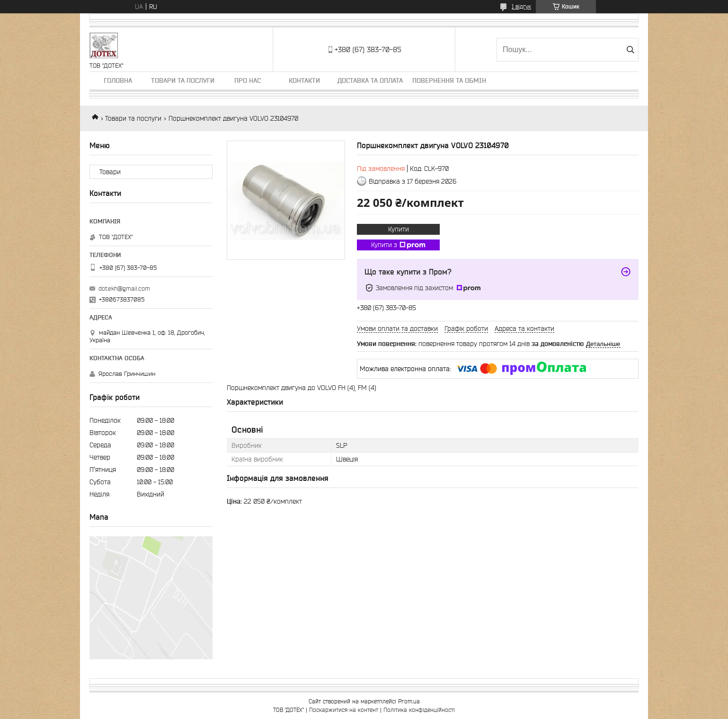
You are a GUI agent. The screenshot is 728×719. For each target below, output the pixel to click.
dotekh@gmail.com (124, 288)
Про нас (248, 80)
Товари (110, 172)
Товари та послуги (183, 80)
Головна (118, 80)
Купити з (398, 245)
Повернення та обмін (449, 80)
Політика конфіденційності (419, 710)
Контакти (304, 80)
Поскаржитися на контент (344, 710)
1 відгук (521, 6)
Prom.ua (409, 701)
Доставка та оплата (370, 80)
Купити (399, 229)
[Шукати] (630, 50)
